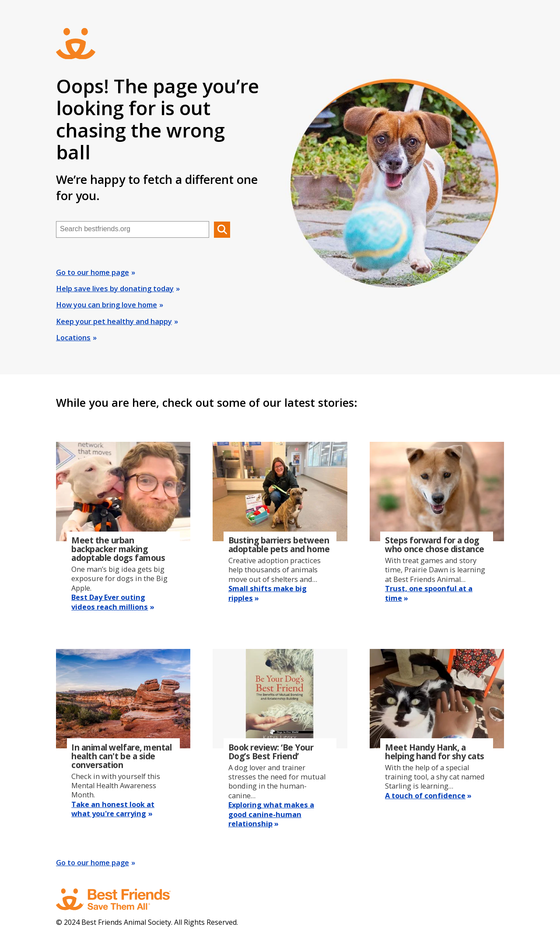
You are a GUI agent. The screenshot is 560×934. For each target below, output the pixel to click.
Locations (73, 338)
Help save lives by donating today (115, 289)
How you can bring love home (107, 305)
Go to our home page (93, 272)
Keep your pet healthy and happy (114, 321)
